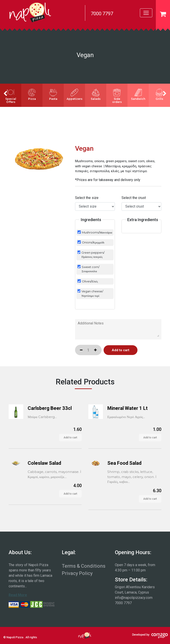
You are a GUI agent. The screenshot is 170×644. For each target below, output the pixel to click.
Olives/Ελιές (90, 281)
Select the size (87, 198)
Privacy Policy (77, 573)
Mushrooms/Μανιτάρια (97, 232)
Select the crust (134, 198)
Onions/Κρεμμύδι (93, 242)
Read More (18, 595)
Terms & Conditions (84, 566)
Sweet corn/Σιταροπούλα (91, 269)
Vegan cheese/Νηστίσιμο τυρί (92, 293)
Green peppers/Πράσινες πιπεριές (93, 255)
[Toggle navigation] (146, 13)
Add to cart (70, 438)
